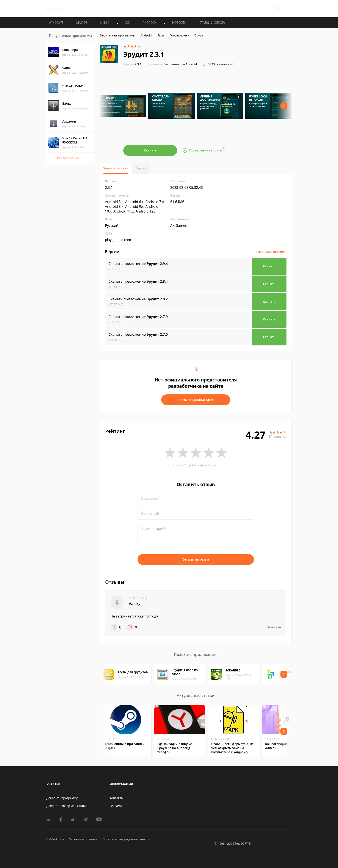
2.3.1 (132, 64)
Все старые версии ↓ (271, 252)
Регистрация (259, 8)
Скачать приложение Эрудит (138, 264)
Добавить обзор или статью (67, 806)
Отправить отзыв (196, 559)
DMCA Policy (55, 839)
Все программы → (70, 158)
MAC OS (82, 23)
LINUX (104, 23)
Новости (179, 23)
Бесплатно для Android (180, 64)
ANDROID (149, 23)
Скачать (150, 150)
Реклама (116, 806)
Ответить (274, 627)
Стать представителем (196, 400)
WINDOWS (56, 23)
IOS (127, 23)
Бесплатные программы (118, 35)
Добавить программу (62, 798)
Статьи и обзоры (213, 23)
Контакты (117, 798)
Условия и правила (83, 839)
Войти (242, 8)
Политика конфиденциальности (126, 839)
